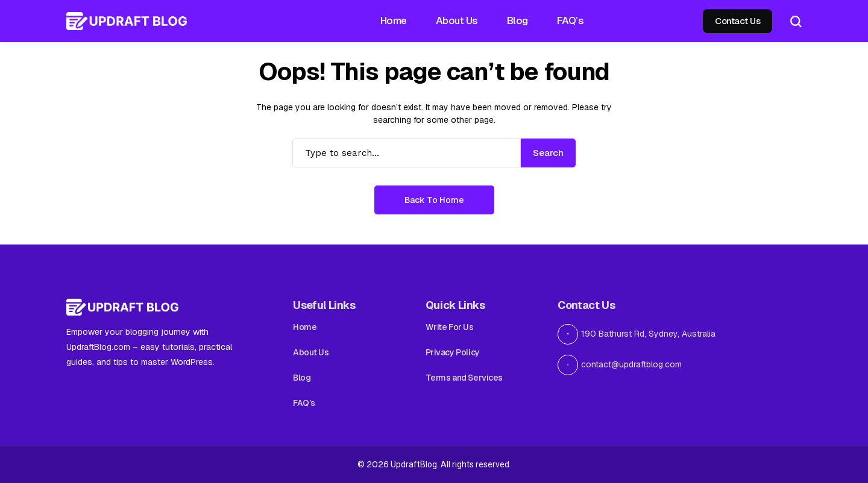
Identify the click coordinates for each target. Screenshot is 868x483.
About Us (311, 352)
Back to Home (434, 200)
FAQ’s (304, 403)
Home (305, 327)
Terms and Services (464, 378)
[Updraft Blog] (127, 21)
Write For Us (450, 327)
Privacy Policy (453, 352)
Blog (302, 378)
